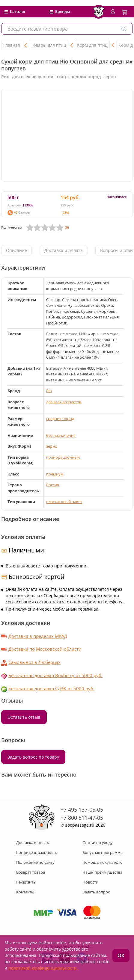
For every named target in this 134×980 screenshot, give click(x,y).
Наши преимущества (102, 872)
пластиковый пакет (64, 502)
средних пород (60, 419)
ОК (121, 955)
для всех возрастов (64, 402)
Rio (49, 391)
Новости (90, 882)
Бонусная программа (103, 852)
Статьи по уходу (98, 842)
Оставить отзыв (24, 717)
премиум (55, 474)
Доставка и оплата (64, 250)
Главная (12, 45)
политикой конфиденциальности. (43, 968)
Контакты (25, 892)
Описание (16, 250)
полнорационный (63, 457)
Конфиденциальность (37, 852)
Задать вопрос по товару (33, 757)
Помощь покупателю (103, 862)
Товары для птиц (49, 45)
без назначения (61, 435)
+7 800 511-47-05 (82, 818)
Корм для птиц (92, 45)
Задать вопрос (96, 892)
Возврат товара (31, 872)
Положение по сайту (35, 862)
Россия (53, 485)
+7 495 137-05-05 (82, 810)
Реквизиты (26, 882)
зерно (52, 446)
